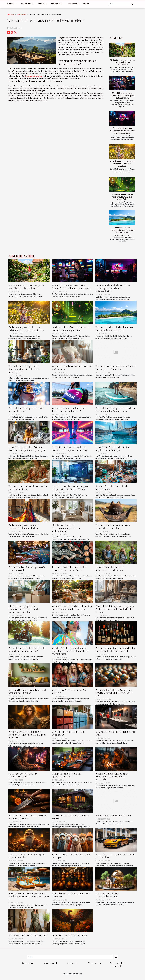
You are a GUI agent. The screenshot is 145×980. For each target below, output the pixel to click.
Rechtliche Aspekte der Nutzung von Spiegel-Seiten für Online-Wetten (70, 488)
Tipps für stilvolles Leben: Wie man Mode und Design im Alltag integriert (27, 449)
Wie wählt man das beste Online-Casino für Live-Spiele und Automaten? (122, 96)
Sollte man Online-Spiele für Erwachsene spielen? (23, 775)
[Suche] (119, 4)
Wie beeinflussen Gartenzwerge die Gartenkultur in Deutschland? (122, 62)
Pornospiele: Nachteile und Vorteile (113, 816)
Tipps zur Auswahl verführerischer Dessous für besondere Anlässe (69, 569)
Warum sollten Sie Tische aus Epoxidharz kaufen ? (67, 775)
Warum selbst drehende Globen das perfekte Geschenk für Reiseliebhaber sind (114, 693)
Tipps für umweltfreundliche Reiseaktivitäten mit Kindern (110, 569)
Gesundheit (12, 4)
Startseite (11, 14)
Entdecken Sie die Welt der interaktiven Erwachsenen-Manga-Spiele (122, 197)
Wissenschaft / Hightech (78, 4)
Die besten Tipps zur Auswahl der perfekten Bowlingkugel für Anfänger (70, 449)
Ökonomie (42, 4)
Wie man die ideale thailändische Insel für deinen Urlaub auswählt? (122, 230)
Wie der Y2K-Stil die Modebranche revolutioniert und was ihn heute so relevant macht (70, 651)
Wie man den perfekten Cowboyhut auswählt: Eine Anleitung (113, 527)
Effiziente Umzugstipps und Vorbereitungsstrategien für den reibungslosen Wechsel (24, 609)
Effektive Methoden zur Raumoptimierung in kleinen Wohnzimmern (66, 528)
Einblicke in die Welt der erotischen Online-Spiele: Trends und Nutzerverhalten (122, 131)
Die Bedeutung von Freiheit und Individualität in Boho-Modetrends (122, 164)
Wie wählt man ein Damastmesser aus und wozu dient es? (28, 817)
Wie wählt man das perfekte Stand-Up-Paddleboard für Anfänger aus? (116, 410)
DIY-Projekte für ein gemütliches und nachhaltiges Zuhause (27, 691)
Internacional (27, 4)
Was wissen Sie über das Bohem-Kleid (28, 935)
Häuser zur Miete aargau (33, 76)
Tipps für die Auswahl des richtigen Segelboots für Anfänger (113, 449)
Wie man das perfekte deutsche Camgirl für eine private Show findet (116, 368)
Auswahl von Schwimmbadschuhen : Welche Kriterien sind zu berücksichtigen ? (29, 896)
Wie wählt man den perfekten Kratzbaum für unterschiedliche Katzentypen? (24, 369)
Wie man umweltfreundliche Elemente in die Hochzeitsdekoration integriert (72, 608)
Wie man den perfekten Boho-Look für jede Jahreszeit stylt (28, 488)
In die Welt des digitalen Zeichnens (70, 935)
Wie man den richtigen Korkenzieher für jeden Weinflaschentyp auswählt (115, 649)
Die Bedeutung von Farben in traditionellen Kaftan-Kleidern (23, 527)
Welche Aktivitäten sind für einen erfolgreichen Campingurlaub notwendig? (112, 777)
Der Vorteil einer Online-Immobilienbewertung (108, 895)
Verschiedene (57, 4)
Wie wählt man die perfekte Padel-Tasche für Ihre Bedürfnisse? (70, 410)
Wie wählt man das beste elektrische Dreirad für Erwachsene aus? (27, 649)
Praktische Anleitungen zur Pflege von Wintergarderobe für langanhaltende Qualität (115, 609)
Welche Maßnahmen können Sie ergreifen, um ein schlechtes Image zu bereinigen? (27, 735)
